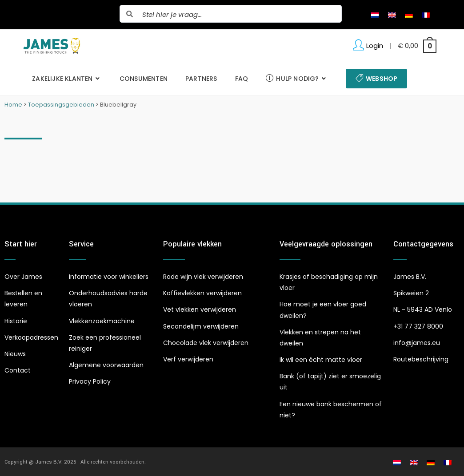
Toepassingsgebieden (61, 105)
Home (13, 105)
